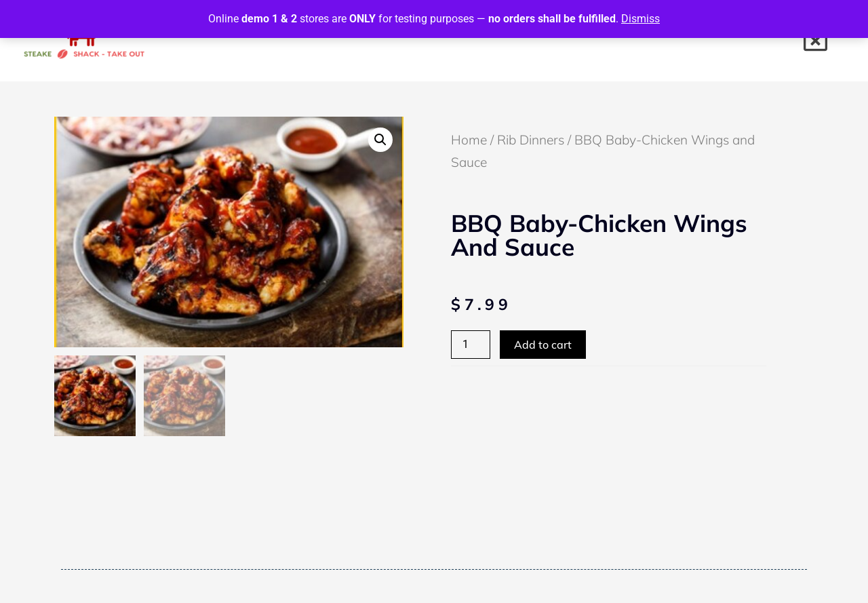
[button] (380, 140)
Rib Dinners (531, 140)
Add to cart (543, 345)
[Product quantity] (471, 345)
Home (469, 140)
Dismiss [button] (640, 19)
